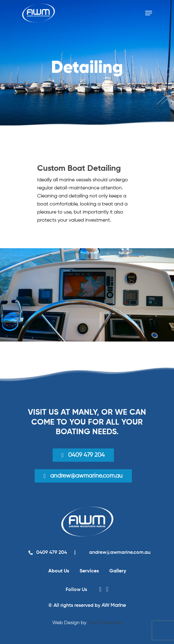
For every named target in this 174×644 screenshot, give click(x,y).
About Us (59, 571)
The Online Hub (105, 623)
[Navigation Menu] (149, 13)
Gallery (118, 571)
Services (89, 571)
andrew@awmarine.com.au (119, 553)
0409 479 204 (86, 455)
